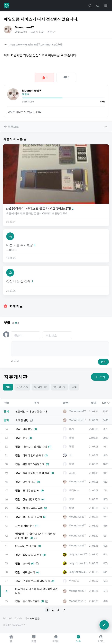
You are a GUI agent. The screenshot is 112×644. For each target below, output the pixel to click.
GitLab (18, 618)
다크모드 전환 (32, 618)
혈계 (71, 429)
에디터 (15, 361)
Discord (7, 618)
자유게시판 (16, 377)
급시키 (73, 473)
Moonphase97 (24, 27)
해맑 (71, 438)
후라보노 (74, 490)
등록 (103, 362)
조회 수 (106, 403)
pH (71, 455)
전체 (8, 387)
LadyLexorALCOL (79, 554)
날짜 (94, 403)
